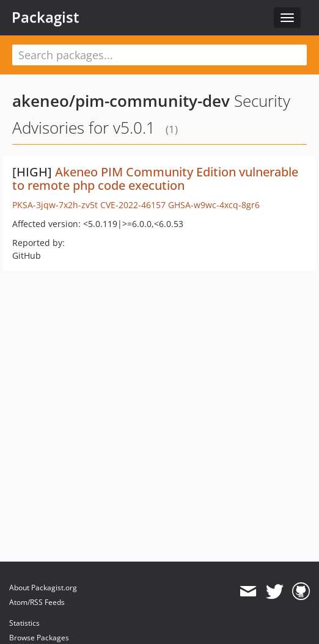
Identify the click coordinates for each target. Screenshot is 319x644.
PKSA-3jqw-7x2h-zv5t (55, 205)
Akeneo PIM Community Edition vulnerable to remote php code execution (155, 179)
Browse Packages (39, 638)
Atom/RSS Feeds (37, 602)
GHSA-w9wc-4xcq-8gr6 (214, 205)
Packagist (46, 17)
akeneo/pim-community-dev (121, 101)
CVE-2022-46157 (133, 205)
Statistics (24, 623)
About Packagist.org (43, 588)
